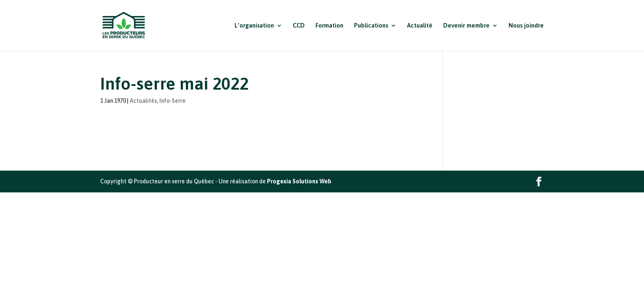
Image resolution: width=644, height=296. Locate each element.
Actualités (143, 101)
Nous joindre (526, 26)
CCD (299, 26)
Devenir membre (466, 26)
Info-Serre (172, 101)
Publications (371, 26)
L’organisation (254, 26)
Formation (329, 26)
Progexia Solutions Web (299, 181)
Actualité (420, 26)
